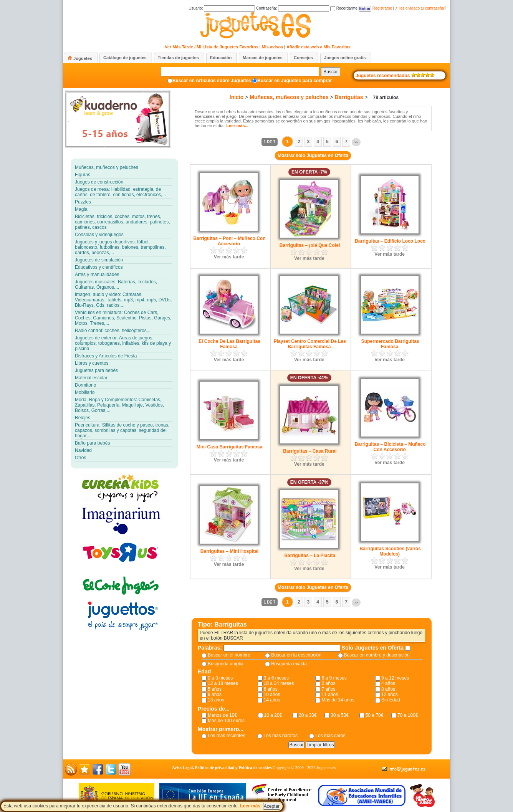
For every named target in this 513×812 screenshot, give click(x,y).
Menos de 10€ (222, 715)
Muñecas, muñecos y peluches (289, 97)
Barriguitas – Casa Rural (310, 451)
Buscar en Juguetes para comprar (295, 81)
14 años (272, 700)
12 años (390, 695)
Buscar (330, 72)
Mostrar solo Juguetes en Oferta (313, 155)
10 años (272, 695)
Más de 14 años (338, 700)
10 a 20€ (273, 715)
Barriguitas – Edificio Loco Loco (390, 241)
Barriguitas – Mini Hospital (229, 551)
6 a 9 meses (334, 678)
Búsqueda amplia (226, 664)
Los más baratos (280, 736)
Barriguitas (349, 97)
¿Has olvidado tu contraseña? (421, 8)
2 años (328, 683)
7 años (328, 689)
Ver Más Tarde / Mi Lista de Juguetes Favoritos (212, 47)
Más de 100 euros (226, 721)
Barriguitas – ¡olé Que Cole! (310, 245)
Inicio (237, 97)
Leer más (250, 806)
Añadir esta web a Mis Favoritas (319, 47)
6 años (271, 689)
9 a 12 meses (395, 678)
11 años (330, 695)
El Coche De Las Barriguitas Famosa (229, 344)
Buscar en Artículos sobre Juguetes (212, 81)
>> (356, 142)
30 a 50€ (340, 715)
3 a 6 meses (276, 678)
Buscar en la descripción (296, 655)
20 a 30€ (308, 715)
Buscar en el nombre (229, 655)
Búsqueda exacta (289, 664)
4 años (388, 683)
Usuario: (222, 8)
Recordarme (344, 8)
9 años (215, 695)
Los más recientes (226, 736)
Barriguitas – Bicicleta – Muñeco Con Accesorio (390, 447)
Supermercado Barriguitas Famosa (390, 344)
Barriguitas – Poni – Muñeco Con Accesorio (229, 241)
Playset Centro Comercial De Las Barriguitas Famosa (310, 344)
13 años (216, 700)
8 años (388, 689)
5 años (215, 689)
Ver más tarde (229, 257)
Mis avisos (273, 47)
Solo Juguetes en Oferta (373, 648)
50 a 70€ (375, 715)
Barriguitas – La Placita (310, 556)
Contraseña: (293, 8)
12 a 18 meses (223, 683)
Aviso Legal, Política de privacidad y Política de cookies (222, 767)
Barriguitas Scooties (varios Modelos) (390, 551)
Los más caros (330, 736)
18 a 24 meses (279, 683)
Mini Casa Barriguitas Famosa (229, 447)
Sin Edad (391, 700)
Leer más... (237, 126)
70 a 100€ (408, 715)
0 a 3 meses (220, 678)
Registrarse (382, 8)
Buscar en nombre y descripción (377, 655)
